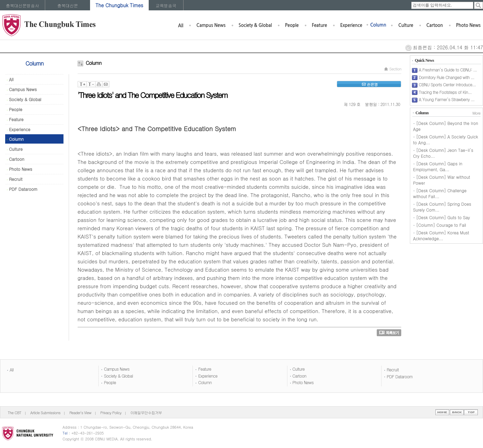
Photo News (468, 25)
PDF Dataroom (22, 189)
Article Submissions (45, 413)
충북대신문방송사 (22, 5)
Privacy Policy (111, 413)
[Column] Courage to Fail (441, 225)
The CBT (15, 413)
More (476, 113)
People (292, 25)
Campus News (211, 25)
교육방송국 (166, 5)
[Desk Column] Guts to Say (443, 217)
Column (378, 25)
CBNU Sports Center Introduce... (447, 84)
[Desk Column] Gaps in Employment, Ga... (438, 166)
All (181, 26)
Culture (406, 25)
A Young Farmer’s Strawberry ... (447, 99)
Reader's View (80, 413)
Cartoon (435, 25)
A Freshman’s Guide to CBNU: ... (448, 70)
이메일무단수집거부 (146, 413)
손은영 (369, 84)
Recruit (15, 179)
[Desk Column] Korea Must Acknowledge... (441, 235)
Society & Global (255, 25)
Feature (319, 25)
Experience (351, 25)
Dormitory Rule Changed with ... (447, 77)
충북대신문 (68, 5)
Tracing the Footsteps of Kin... (445, 92)
